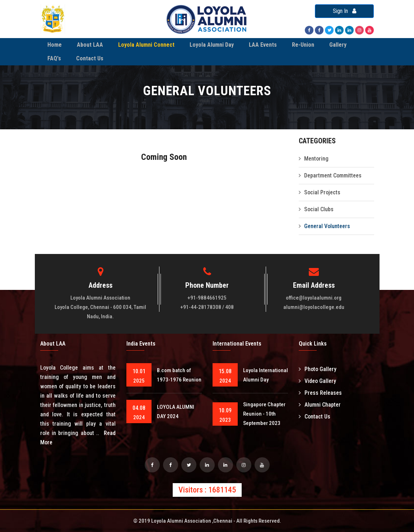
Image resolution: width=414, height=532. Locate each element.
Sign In (345, 11)
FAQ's (54, 58)
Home (55, 45)
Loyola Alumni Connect (146, 45)
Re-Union (303, 45)
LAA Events (263, 45)
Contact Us (90, 58)
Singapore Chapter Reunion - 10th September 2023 (264, 414)
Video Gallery (317, 381)
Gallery (338, 45)
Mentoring (316, 159)
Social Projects (322, 192)
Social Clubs (319, 209)
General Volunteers (327, 226)
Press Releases (320, 393)
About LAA (90, 45)
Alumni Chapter (320, 405)
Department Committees (333, 175)
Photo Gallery (318, 369)
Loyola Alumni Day (212, 45)
